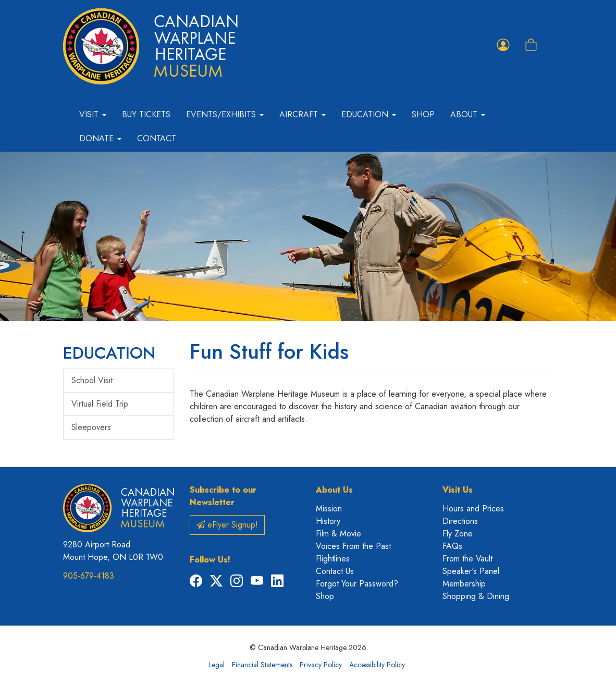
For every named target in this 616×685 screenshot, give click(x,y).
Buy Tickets (146, 114)
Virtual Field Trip (100, 404)
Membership (464, 584)
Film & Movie (338, 534)
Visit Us (458, 490)
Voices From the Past (353, 546)
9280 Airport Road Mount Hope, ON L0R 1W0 (113, 551)
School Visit (92, 380)
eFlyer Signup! (227, 525)
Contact (157, 138)
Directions (460, 521)
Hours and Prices (473, 509)
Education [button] (369, 114)
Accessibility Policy (377, 665)
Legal (217, 665)
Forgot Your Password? (357, 584)
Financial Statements (262, 665)
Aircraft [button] (303, 114)
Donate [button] (100, 138)
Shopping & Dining (476, 596)
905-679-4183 (89, 576)
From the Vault (467, 559)
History (328, 521)
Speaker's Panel (471, 571)
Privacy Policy (321, 665)
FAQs (452, 546)
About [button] (468, 114)
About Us (334, 490)
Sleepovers (91, 427)
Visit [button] (93, 114)
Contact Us (335, 571)
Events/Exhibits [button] (225, 114)
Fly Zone (458, 534)
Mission (329, 509)
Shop (423, 114)
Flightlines (333, 559)
